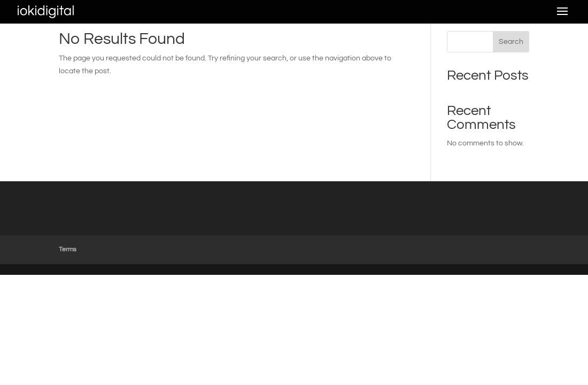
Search (511, 42)
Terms (68, 249)
